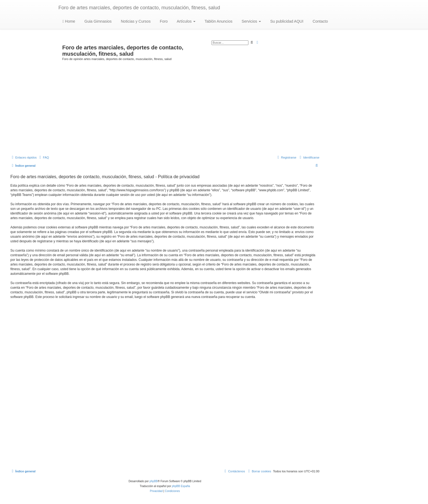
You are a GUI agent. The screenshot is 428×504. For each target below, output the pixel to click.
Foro (163, 21)
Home (69, 21)
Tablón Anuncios (218, 21)
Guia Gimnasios (97, 21)
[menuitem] (43, 157)
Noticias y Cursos (135, 21)
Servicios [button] (251, 21)
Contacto (320, 21)
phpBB (154, 481)
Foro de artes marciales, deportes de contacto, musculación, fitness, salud (139, 8)
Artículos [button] (185, 21)
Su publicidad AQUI (286, 21)
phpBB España (181, 486)
